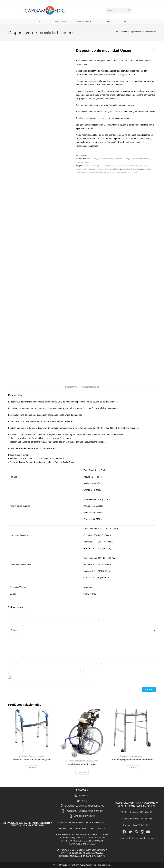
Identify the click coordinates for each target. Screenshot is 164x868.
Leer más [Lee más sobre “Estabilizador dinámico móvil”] (82, 772)
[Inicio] (117, 32)
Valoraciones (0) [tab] (90, 387)
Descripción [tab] (72, 387)
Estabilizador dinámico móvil (82, 764)
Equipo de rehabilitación (139, 159)
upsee (118, 172)
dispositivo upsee (95, 172)
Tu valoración (15, 635)
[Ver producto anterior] (154, 50)
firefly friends (109, 172)
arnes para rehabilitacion (110, 169)
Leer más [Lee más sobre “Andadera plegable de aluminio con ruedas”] (132, 768)
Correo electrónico (93, 664)
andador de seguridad (95, 166)
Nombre (13, 664)
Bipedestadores (122, 159)
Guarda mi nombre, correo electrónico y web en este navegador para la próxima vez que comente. (53, 681)
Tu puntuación (15, 626)
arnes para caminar (131, 166)
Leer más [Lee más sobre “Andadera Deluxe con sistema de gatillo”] (32, 768)
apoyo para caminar (113, 166)
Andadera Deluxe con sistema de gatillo (32, 760)
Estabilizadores (83, 162)
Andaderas (92, 159)
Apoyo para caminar (106, 159)
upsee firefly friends (129, 172)
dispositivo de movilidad (131, 169)
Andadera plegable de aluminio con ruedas (132, 760)
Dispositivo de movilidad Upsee (143, 32)
